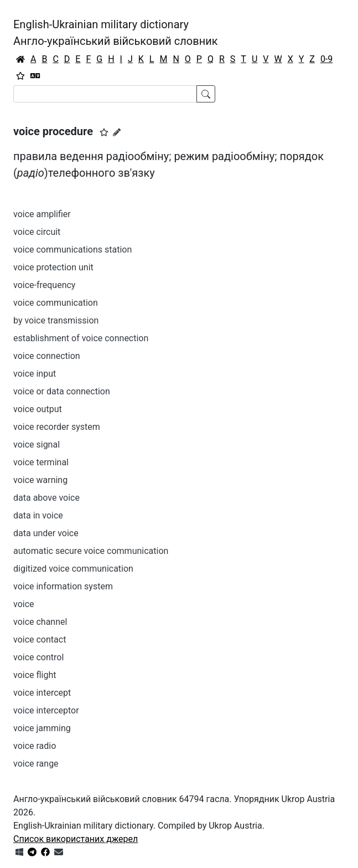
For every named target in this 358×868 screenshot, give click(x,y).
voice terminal (41, 462)
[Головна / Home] (20, 59)
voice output (38, 409)
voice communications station (72, 250)
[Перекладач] (35, 76)
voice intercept (42, 693)
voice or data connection (62, 391)
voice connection (47, 356)
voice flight (35, 675)
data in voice (38, 515)
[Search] (105, 94)
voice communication (56, 303)
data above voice (46, 498)
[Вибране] (20, 76)
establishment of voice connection (81, 338)
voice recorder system (57, 427)
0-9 (326, 59)
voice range (36, 764)
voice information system (63, 586)
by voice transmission (56, 320)
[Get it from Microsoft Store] (19, 852)
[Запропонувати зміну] (117, 132)
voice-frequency (44, 285)
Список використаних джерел (76, 839)
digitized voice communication (73, 569)
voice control (38, 657)
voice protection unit (53, 267)
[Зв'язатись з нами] (59, 852)
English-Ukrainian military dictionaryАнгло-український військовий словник (116, 33)
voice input (35, 374)
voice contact (40, 640)
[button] (104, 132)
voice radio (35, 746)
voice (24, 604)
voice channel (40, 622)
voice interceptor (46, 710)
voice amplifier (42, 214)
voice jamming (42, 728)
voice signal (37, 445)
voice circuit (37, 232)
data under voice (46, 533)
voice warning (40, 480)
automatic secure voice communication (91, 551)
